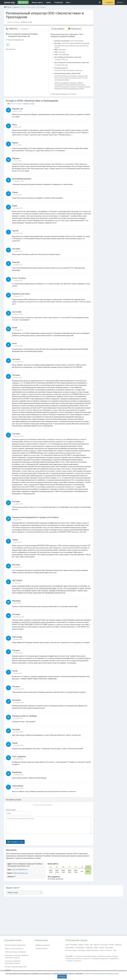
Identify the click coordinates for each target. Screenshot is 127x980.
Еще (68, 2)
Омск (115, 950)
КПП (56, 52)
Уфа (91, 945)
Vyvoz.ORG (69, 956)
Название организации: (63, 41)
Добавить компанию (42, 945)
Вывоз (49, 2)
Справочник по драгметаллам (14, 969)
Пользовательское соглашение (15, 950)
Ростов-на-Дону (71, 950)
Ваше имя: (11, 810)
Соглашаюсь (62, 977)
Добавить (110, 2)
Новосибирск (70, 947)
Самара (81, 945)
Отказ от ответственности (13, 947)
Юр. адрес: (58, 43)
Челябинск (89, 947)
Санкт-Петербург (71, 945)
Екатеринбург (80, 947)
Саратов (97, 945)
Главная (9, 7)
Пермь (96, 947)
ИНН (56, 50)
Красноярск (109, 947)
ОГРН (56, 55)
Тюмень (102, 947)
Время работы (53, 864)
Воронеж (118, 945)
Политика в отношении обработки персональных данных (16, 954)
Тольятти (103, 950)
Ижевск (109, 950)
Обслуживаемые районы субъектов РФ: (68, 73)
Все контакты (11, 49)
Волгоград (81, 950)
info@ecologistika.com (20, 873)
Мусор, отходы (13, 892)
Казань (87, 945)
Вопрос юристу (37, 2)
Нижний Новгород (92, 950)
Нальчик (16, 7)
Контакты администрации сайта (15, 963)
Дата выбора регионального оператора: (68, 57)
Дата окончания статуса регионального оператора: (72, 63)
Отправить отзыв (17, 842)
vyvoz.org (9, 2)
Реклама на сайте (41, 947)
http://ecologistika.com (16, 40)
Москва (112, 945)
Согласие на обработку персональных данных (17, 959)
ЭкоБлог (7, 966)
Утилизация (58, 2)
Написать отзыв (27, 22)
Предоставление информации (14, 945)
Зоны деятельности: (61, 68)
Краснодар (104, 945)
